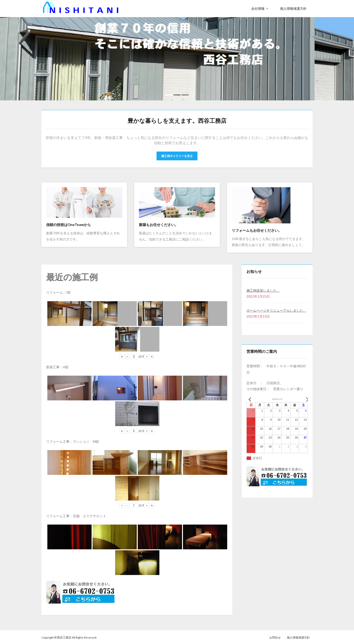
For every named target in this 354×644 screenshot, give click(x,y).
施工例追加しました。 (263, 289)
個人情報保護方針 (298, 637)
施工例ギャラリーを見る (177, 155)
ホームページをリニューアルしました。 (276, 310)
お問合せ (275, 637)
